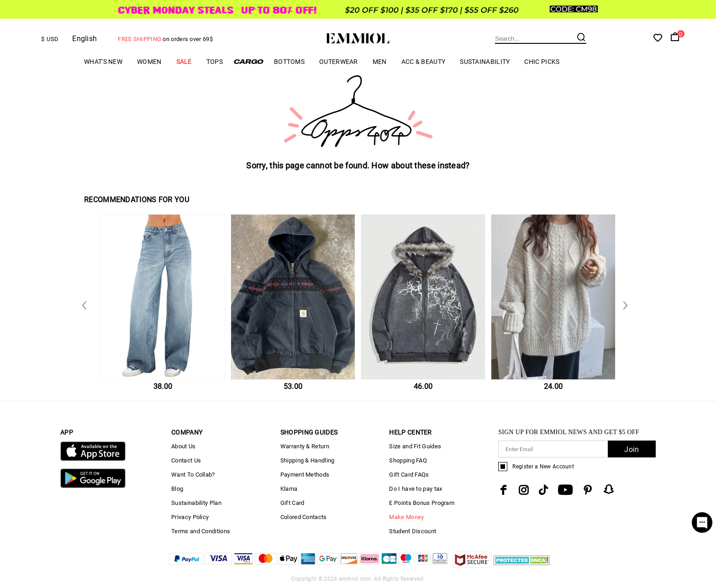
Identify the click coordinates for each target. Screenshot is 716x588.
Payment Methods (305, 475)
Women (149, 62)
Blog (177, 489)
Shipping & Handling (308, 460)
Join (632, 449)
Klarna (289, 489)
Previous (623, 305)
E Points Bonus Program (422, 503)
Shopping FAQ (408, 460)
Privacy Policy (190, 517)
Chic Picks (542, 62)
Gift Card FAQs (409, 475)
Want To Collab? (193, 475)
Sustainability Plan (196, 503)
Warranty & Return (305, 446)
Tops (215, 62)
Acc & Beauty (424, 62)
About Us (183, 446)
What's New (103, 62)
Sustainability (485, 62)
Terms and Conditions (201, 531)
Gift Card (292, 503)
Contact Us (186, 460)
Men (380, 62)
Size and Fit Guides (415, 446)
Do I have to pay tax (416, 489)
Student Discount (413, 531)
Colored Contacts (304, 517)
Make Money (406, 517)
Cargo (248, 61)
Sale (184, 62)
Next (86, 305)
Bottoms (289, 62)
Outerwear (339, 62)
